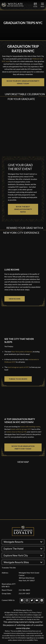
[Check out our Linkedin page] (42, 601)
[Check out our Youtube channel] (37, 601)
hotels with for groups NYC (21, 429)
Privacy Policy (23, 612)
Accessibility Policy (11, 615)
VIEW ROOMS (15, 299)
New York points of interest (22, 352)
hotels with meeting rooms (30, 427)
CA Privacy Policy (35, 612)
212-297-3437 (24, 593)
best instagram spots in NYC (18, 367)
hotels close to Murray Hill (16, 432)
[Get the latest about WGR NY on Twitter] (32, 601)
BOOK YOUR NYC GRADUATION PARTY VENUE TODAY (23, 82)
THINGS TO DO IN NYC (18, 379)
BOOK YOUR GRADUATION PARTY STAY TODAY (23, 447)
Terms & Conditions (26, 615)
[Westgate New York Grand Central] (13, 7)
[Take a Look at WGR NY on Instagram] (27, 601)
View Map (23, 462)
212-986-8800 (24, 590)
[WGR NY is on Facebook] (22, 601)
